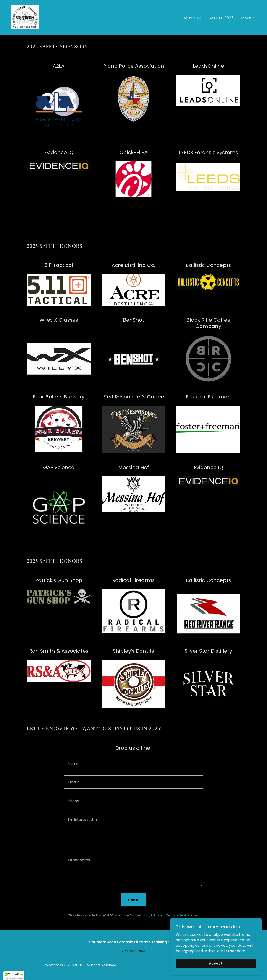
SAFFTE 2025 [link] (221, 18)
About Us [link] (192, 18)
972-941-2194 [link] (134, 951)
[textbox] (133, 763)
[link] (25, 17)
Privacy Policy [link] (150, 915)
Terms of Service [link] (178, 915)
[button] (249, 19)
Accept (216, 964)
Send (133, 900)
